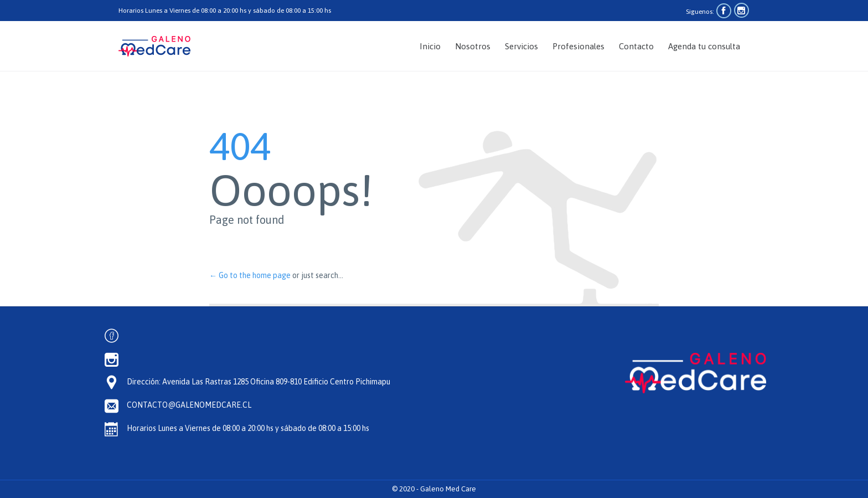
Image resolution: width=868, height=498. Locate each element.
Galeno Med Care (448, 489)
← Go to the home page (250, 275)
